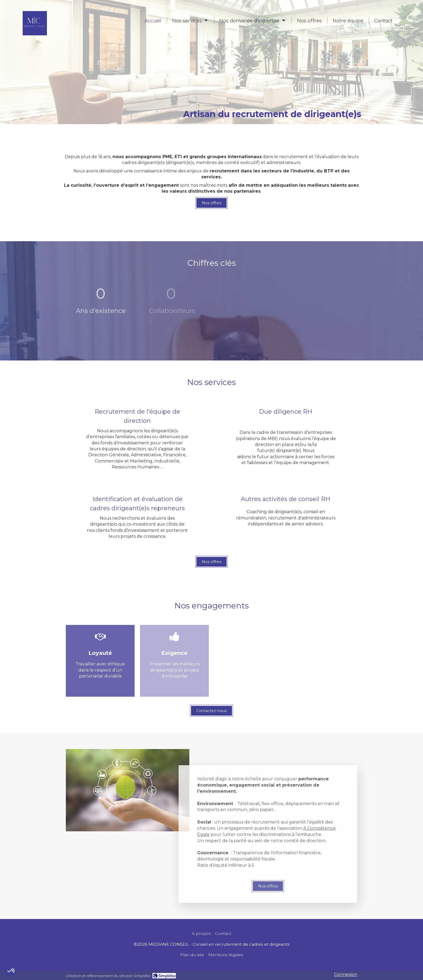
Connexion (346, 974)
